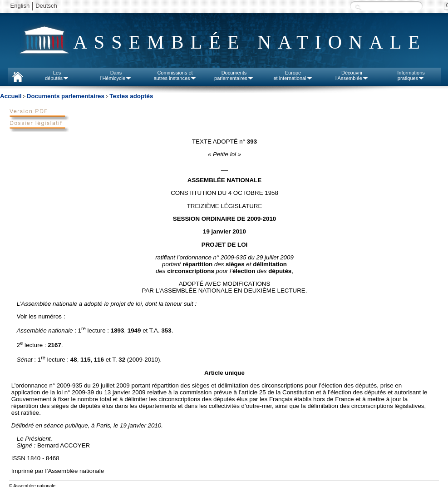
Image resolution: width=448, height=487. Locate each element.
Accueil (11, 96)
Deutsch (46, 6)
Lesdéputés (57, 75)
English (20, 6)
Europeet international (293, 75)
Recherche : (358, 7)
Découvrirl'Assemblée (352, 75)
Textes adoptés (131, 96)
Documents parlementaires (66, 96)
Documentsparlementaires (234, 75)
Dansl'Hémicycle (116, 75)
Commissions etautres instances (175, 75)
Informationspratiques (411, 75)
